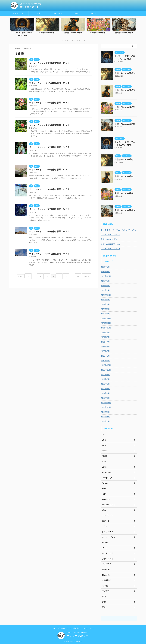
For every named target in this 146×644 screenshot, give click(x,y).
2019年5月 (105, 383)
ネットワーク (96, 13)
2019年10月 (105, 369)
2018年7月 (105, 416)
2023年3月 (105, 289)
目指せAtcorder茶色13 (48, 33)
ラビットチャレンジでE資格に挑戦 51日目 (48, 191)
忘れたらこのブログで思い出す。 (77, 632)
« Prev (25, 278)
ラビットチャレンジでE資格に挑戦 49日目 (48, 234)
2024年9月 (105, 266)
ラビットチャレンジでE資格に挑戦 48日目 (48, 256)
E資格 (38, 13)
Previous (13, 26)
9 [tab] (82, 40)
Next (134, 26)
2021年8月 (105, 336)
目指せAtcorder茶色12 (73, 33)
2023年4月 (105, 285)
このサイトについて (19, 13)
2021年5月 (105, 346)
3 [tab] (68, 40)
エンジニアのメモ (29, 7)
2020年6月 (105, 355)
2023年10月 (105, 275)
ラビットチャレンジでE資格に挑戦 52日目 (48, 171)
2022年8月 (105, 299)
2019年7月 (105, 374)
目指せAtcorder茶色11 (98, 33)
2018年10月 (105, 406)
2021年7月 (105, 341)
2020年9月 (105, 350)
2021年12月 (105, 317)
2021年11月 (105, 322)
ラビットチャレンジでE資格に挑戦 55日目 (48, 103)
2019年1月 (105, 397)
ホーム (53, 627)
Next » (83, 278)
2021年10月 (105, 327)
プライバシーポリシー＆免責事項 (69, 627)
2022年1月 (105, 313)
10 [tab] (84, 40)
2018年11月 (105, 402)
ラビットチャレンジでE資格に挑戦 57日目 (48, 63)
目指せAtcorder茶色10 (124, 33)
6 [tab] (75, 40)
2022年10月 (105, 294)
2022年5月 (105, 303)
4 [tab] (70, 40)
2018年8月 (105, 411)
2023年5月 (105, 280)
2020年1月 (105, 360)
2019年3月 (105, 388)
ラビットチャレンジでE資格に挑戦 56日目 (48, 83)
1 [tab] (63, 40)
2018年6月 (105, 420)
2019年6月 (105, 378)
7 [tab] (77, 40)
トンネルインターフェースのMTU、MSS (116, 229)
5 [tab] (72, 40)
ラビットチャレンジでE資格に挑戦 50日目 (48, 211)
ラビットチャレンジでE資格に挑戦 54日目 (48, 126)
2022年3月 (105, 308)
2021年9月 (105, 331)
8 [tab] (80, 40)
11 (76, 278)
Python (77, 13)
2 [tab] (65, 40)
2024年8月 (105, 271)
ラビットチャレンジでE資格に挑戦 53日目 (48, 148)
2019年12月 (105, 364)
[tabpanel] (22, 28)
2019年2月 (105, 392)
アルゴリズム (57, 13)
